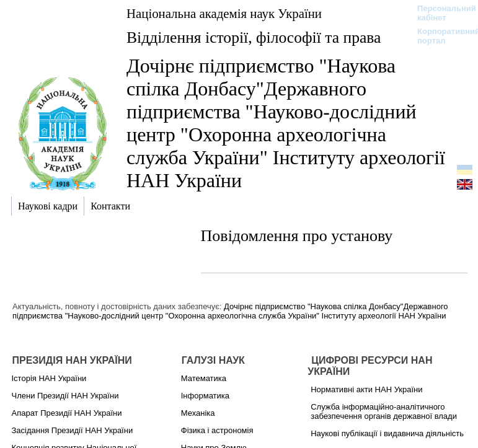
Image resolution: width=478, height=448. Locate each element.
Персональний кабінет (440, 13)
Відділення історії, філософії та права (254, 37)
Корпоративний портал (440, 36)
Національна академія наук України (224, 13)
